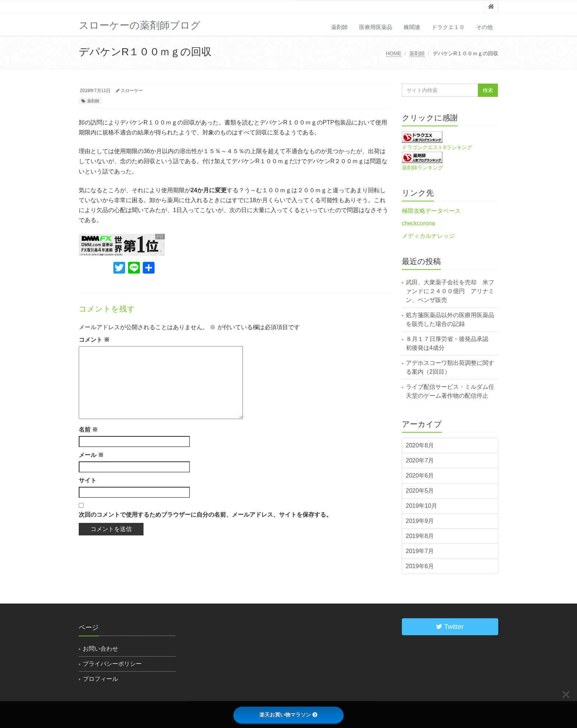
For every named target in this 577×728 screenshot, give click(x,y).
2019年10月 (422, 506)
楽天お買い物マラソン (288, 715)
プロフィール (100, 679)
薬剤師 (339, 27)
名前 (88, 430)
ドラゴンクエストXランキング (437, 147)
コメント (94, 340)
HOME (394, 53)
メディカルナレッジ (428, 236)
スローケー (132, 91)
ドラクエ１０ (448, 27)
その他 (484, 27)
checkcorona (419, 223)
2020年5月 (420, 491)
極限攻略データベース (431, 211)
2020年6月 (420, 476)
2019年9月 (420, 521)
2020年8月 (420, 445)
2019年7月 (420, 551)
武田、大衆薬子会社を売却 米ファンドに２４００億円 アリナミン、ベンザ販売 (450, 291)
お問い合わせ (100, 649)
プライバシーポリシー (112, 664)
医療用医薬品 (376, 27)
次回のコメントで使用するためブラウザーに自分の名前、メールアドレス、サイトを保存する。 (205, 515)
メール (91, 455)
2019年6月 (420, 566)
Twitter (450, 627)
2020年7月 (420, 460)
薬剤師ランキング (422, 168)
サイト (88, 480)
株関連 (412, 27)
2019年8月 (420, 536)
